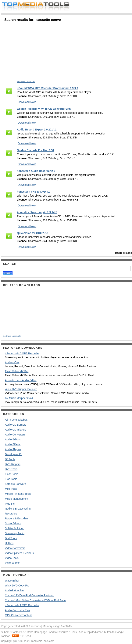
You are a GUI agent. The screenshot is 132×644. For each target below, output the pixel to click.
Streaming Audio (15, 533)
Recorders (11, 514)
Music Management (16, 499)
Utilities (9, 543)
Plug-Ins (10, 504)
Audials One (12, 362)
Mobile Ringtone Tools (18, 494)
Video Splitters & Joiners (19, 553)
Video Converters (15, 548)
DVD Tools (11, 469)
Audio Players (13, 449)
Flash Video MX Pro (17, 371)
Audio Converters (15, 435)
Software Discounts (26, 81)
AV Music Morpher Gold (19, 398)
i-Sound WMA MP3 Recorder (22, 353)
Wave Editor (12, 581)
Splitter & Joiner (14, 528)
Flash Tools (12, 474)
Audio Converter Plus (17, 610)
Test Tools (11, 538)
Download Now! (27, 102)
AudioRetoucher (14, 590)
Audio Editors (13, 439)
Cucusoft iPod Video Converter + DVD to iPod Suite (35, 600)
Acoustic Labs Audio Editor (21, 380)
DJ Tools (10, 459)
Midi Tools (11, 489)
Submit (5, 632)
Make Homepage (37, 632)
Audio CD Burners (16, 425)
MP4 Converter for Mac (19, 615)
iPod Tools (11, 479)
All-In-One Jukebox (16, 420)
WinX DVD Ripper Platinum (21, 389)
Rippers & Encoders (17, 518)
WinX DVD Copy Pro (17, 586)
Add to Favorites (59, 632)
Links (74, 632)
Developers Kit (14, 454)
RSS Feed (21, 636)
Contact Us (18, 632)
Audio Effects (13, 444)
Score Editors (13, 523)
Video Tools (12, 558)
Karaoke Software (15, 484)
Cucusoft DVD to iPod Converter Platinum (30, 595)
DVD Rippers (13, 464)
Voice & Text (12, 563)
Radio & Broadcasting (18, 509)
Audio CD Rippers (16, 430)
